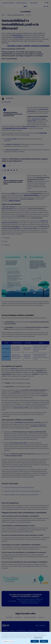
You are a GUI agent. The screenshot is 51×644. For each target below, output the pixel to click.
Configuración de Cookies (8, 641)
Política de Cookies (38, 638)
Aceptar (35, 641)
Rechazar (44, 641)
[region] (25, 638)
